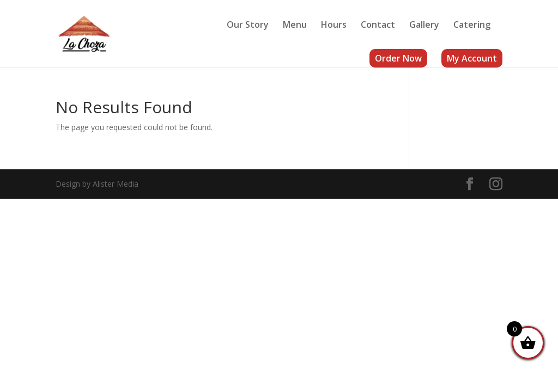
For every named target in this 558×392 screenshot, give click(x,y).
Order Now (398, 58)
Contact (378, 26)
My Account (472, 58)
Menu (295, 26)
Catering (472, 26)
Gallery (424, 26)
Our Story (248, 26)
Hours (334, 26)
